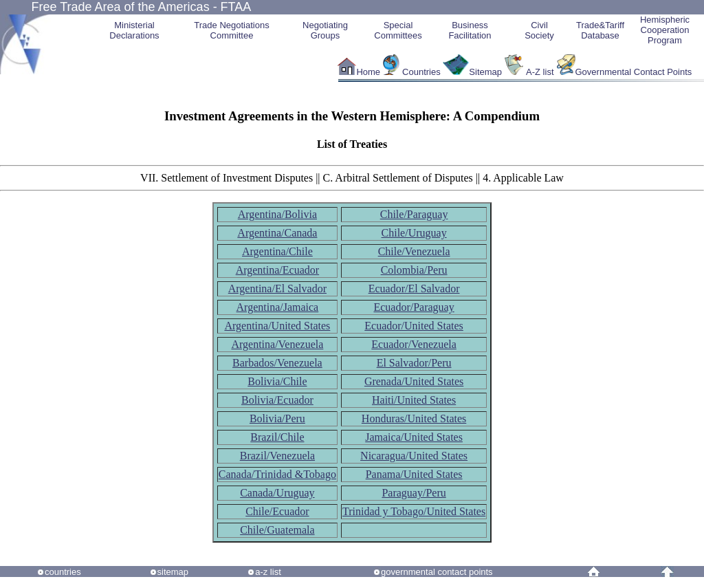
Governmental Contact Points (634, 72)
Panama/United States (414, 474)
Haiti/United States (414, 400)
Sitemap (485, 72)
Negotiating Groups (325, 30)
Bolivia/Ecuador (277, 400)
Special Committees (398, 30)
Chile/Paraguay (414, 214)
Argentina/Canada (277, 233)
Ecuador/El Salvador (414, 288)
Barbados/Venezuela (277, 363)
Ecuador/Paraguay (414, 307)
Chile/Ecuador (277, 511)
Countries (422, 72)
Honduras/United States (414, 418)
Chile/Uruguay (414, 233)
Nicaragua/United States (414, 456)
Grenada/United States (414, 381)
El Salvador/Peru (414, 363)
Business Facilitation (470, 30)
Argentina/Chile (277, 251)
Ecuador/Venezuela (414, 344)
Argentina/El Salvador (277, 288)
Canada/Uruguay (277, 493)
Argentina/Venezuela (277, 344)
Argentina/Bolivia (277, 214)
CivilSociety (539, 30)
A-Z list (540, 72)
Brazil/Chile (277, 437)
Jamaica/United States (414, 437)
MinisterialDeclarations (134, 30)
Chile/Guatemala (277, 530)
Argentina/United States (277, 326)
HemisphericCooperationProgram (665, 30)
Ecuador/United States (414, 326)
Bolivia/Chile (277, 381)
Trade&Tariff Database (600, 30)
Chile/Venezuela (414, 251)
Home (368, 72)
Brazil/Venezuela (277, 456)
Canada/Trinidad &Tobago (277, 474)
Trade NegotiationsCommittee (231, 30)
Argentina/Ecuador (277, 270)
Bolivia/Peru (277, 418)
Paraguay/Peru (414, 493)
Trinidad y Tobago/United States (414, 511)
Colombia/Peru (414, 270)
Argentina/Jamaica (278, 307)
